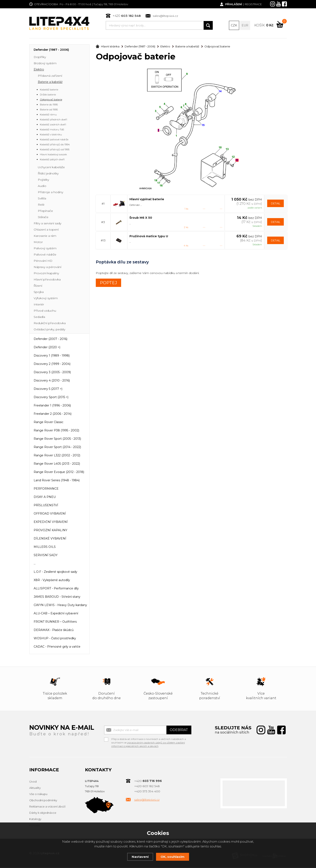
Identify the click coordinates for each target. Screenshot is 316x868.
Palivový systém (45, 249)
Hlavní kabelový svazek (53, 155)
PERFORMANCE (46, 489)
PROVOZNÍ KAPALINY (50, 531)
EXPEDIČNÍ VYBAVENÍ (51, 522)
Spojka (39, 292)
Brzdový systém (45, 64)
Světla (42, 199)
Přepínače (45, 211)
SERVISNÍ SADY (46, 556)
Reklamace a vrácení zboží (47, 807)
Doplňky (40, 57)
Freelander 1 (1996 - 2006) (52, 406)
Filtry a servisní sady (47, 224)
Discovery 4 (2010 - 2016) (52, 381)
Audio (42, 186)
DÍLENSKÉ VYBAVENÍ (50, 539)
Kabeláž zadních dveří (53, 125)
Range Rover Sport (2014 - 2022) (57, 447)
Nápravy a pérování (47, 267)
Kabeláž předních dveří (53, 120)
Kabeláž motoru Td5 (52, 130)
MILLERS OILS (45, 547)
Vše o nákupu (38, 794)
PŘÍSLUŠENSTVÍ (46, 506)
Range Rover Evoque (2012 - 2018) (59, 472)
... (35, 564)
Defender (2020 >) (47, 348)
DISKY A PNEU (45, 497)
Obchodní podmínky (43, 801)
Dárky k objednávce (43, 813)
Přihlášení (234, 4)
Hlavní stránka (108, 47)
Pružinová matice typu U (149, 237)
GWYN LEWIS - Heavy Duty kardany (60, 605)
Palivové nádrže (45, 255)
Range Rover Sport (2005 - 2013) (57, 439)
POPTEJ (108, 283)
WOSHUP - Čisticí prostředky (55, 639)
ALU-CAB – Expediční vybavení (56, 614)
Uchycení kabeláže (51, 168)
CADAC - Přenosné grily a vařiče (57, 647)
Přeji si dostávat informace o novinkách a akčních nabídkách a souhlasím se (149, 740)
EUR (245, 25)
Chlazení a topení (46, 230)
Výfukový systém (46, 299)
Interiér (39, 305)
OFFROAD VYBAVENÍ (50, 514)
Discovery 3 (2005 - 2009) (52, 373)
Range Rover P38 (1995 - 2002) (56, 431)
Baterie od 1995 (49, 110)
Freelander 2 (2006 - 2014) (53, 414)
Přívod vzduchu (45, 311)
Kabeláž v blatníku (51, 135)
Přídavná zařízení (50, 76)
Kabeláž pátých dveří (52, 160)
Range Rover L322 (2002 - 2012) (57, 456)
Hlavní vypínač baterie (147, 200)
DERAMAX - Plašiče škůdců (54, 630)
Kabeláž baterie (49, 90)
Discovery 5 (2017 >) (48, 389)
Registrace (253, 4)
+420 (127, 16)
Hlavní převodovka (47, 280)
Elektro (39, 70)
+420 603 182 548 (147, 787)
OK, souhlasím (173, 857)
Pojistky (43, 180)
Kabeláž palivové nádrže (54, 140)
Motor (38, 242)
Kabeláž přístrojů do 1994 (55, 145)
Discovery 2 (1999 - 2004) (52, 364)
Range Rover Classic (49, 422)
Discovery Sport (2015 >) (51, 398)
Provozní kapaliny (46, 274)
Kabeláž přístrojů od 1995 (55, 150)
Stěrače (43, 217)
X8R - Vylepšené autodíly (52, 580)
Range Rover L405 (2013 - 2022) (57, 464)
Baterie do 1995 (49, 105)
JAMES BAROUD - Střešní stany (57, 597)
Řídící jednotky (48, 174)
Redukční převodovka (50, 323)
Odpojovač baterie (51, 100)
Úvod (33, 782)
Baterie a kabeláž (50, 82)
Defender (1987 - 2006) (51, 50)
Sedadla (39, 317)
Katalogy (35, 819)
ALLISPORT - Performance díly (56, 589)
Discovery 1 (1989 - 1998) (52, 356)
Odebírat (179, 730)
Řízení (38, 286)
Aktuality (35, 788)
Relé (41, 205)
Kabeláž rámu (48, 115)
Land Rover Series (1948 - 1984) (57, 481)
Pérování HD (43, 261)
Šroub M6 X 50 (141, 218)
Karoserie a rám (45, 236)
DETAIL (276, 204)
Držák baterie (48, 95)
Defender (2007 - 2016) (50, 339)
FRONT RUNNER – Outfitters (55, 622)
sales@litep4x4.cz (165, 16)
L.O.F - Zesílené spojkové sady (55, 572)
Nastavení (140, 857)
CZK (234, 25)
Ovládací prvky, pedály (49, 330)
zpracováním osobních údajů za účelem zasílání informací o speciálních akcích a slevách (148, 745)
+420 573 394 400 (147, 792)
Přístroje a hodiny (50, 193)
